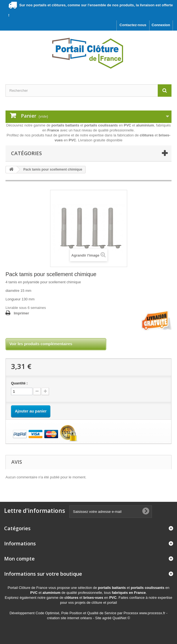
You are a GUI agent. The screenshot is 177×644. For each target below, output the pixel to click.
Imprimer (21, 313)
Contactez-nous (133, 25)
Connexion (161, 25)
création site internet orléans (70, 618)
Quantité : (19, 383)
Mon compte (19, 559)
